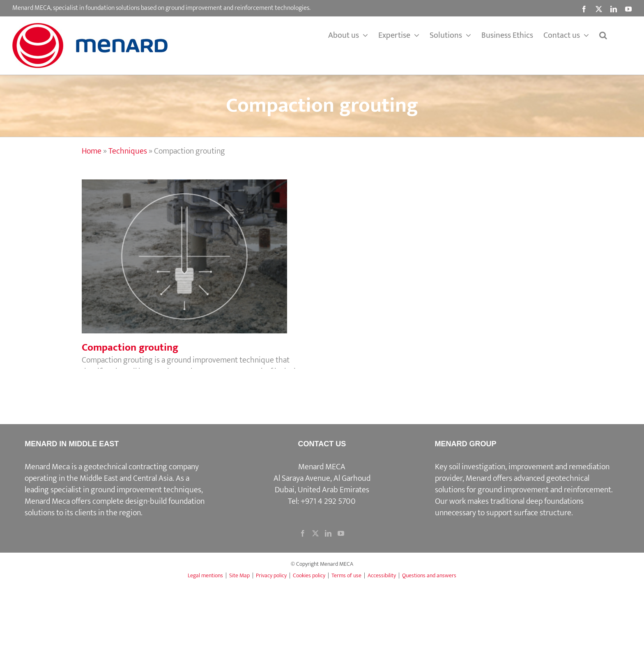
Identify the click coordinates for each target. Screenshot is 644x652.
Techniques (128, 151)
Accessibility (382, 575)
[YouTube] (341, 533)
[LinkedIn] (328, 533)
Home (92, 151)
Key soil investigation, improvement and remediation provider (522, 473)
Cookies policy (309, 575)
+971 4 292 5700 (328, 501)
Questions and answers (429, 575)
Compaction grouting (130, 348)
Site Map (239, 575)
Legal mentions (205, 575)
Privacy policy (271, 575)
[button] (603, 35)
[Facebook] (303, 533)
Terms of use (346, 575)
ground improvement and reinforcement (544, 490)
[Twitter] (315, 533)
